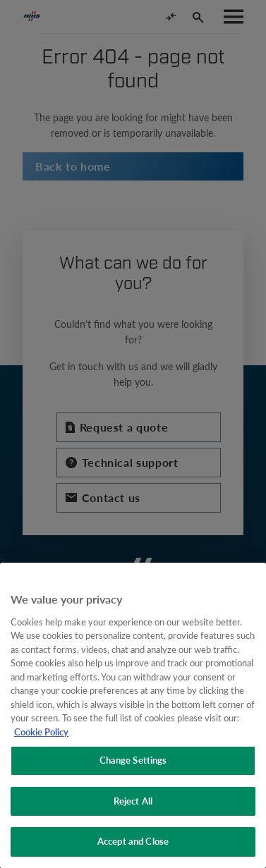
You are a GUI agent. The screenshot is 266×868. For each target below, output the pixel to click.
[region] (133, 715)
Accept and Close (133, 841)
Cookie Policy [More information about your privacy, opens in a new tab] (41, 732)
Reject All (133, 801)
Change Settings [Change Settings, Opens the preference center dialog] (133, 760)
